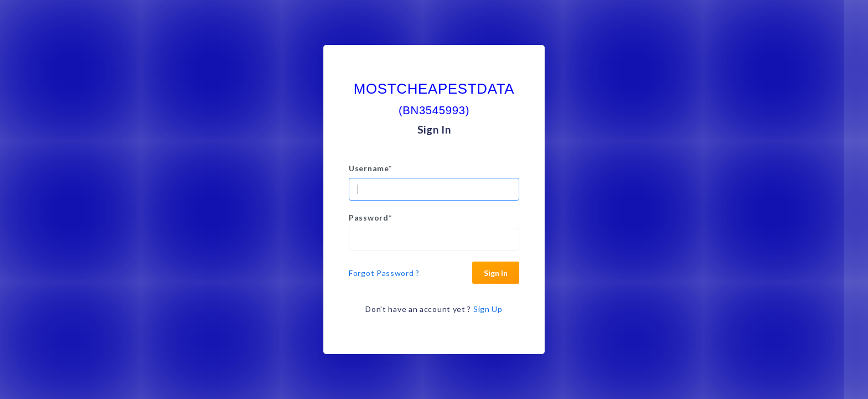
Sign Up (488, 309)
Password (370, 218)
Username (370, 168)
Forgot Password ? (384, 273)
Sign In (496, 273)
